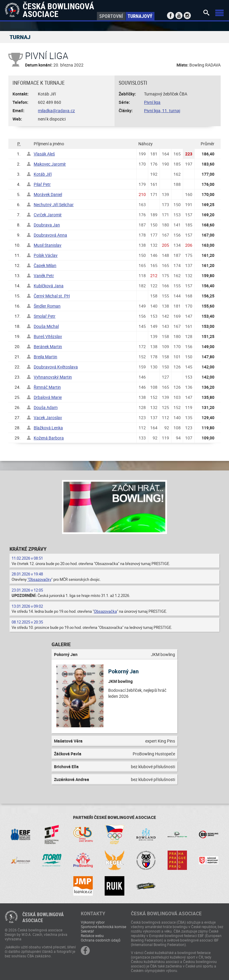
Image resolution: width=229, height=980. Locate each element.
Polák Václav (46, 255)
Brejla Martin (45, 357)
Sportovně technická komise (103, 927)
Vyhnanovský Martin (53, 377)
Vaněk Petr (44, 276)
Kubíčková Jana (49, 286)
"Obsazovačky (39, 579)
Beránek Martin (48, 347)
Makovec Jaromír (50, 164)
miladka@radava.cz (56, 111)
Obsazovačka (105, 611)
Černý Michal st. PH (52, 296)
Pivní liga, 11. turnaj (162, 111)
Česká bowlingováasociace (43, 917)
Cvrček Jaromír (48, 215)
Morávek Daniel (48, 194)
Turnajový (140, 16)
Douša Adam (46, 407)
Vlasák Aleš (44, 154)
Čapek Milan (45, 265)
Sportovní (111, 16)
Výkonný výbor (93, 922)
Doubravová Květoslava (56, 367)
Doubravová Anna (50, 235)
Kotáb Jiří (43, 174)
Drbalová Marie (48, 397)
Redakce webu (92, 936)
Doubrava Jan (47, 225)
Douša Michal (46, 326)
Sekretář (87, 931)
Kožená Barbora (49, 438)
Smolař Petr (45, 316)
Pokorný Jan (123, 671)
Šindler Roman (47, 306)
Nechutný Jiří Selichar (54, 205)
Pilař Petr (42, 184)
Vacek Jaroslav (48, 418)
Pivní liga (152, 102)
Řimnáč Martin (47, 387)
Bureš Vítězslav (48, 336)
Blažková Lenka (48, 428)
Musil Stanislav (48, 245)
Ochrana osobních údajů (101, 940)
